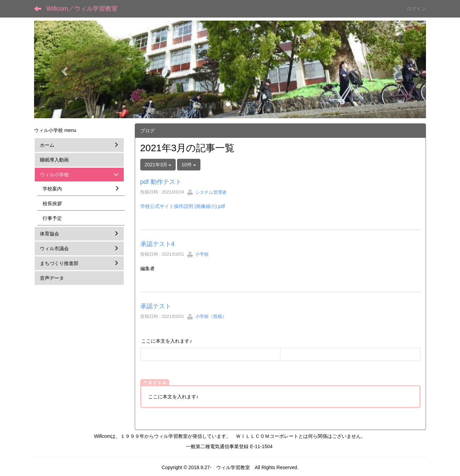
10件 (189, 165)
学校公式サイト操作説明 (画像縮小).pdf (183, 206)
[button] (63, 69)
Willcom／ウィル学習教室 (82, 9)
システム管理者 (207, 192)
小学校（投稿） (207, 316)
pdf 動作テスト (161, 182)
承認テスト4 (157, 244)
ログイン (416, 9)
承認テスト (156, 306)
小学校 (198, 254)
